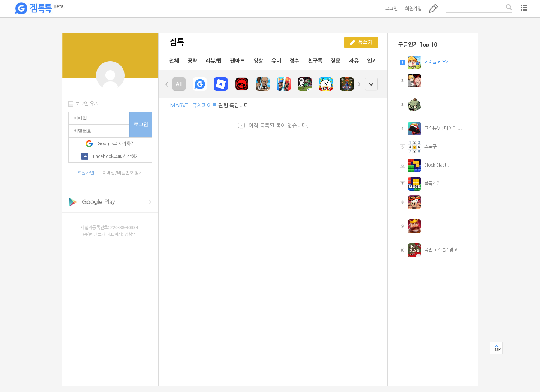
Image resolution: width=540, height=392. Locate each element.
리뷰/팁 (214, 61)
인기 (372, 61)
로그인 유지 (87, 104)
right (359, 84)
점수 (294, 61)
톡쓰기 (433, 8)
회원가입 (413, 9)
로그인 (391, 9)
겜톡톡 (39, 9)
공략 (192, 61)
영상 (258, 61)
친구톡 (315, 61)
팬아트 (238, 61)
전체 (174, 61)
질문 (336, 61)
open (371, 84)
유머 (276, 61)
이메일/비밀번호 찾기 (123, 173)
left (167, 84)
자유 (354, 61)
